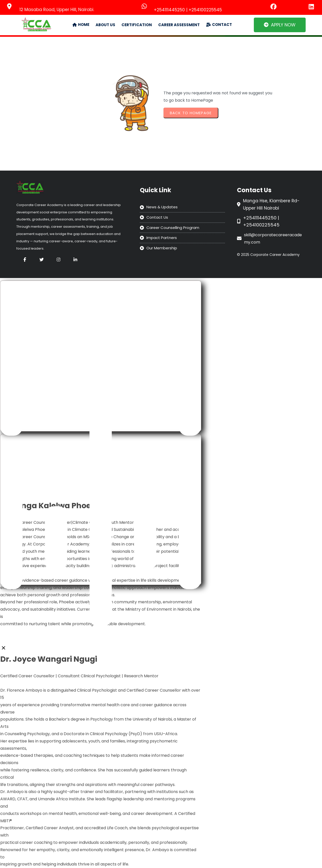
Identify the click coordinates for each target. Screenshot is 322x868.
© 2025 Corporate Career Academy (268, 255)
